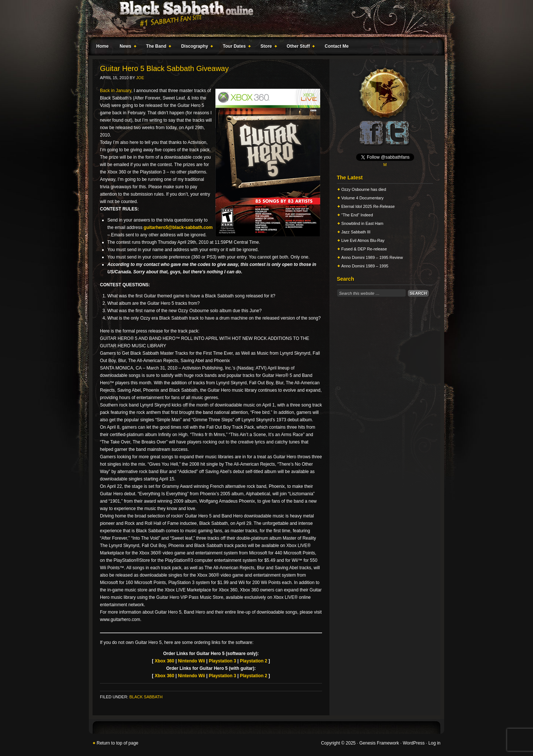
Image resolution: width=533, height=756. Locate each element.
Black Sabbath (146, 697)
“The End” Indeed (357, 215)
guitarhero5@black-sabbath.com (178, 227)
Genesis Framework (379, 743)
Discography (195, 47)
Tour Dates (235, 47)
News (126, 47)
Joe (140, 78)
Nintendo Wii (192, 661)
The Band (157, 47)
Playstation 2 (254, 661)
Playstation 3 (222, 661)
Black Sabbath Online (263, 18)
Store (267, 47)
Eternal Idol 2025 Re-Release (368, 206)
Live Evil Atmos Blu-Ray (363, 240)
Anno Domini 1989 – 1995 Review (372, 257)
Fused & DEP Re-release (364, 249)
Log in (434, 743)
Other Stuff (299, 47)
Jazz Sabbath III (356, 232)
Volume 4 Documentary (362, 198)
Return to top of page (118, 743)
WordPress (414, 743)
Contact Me (337, 46)
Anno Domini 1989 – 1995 (365, 266)
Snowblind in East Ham (362, 223)
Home (102, 46)
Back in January (116, 91)
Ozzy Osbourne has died (364, 189)
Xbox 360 (165, 661)
